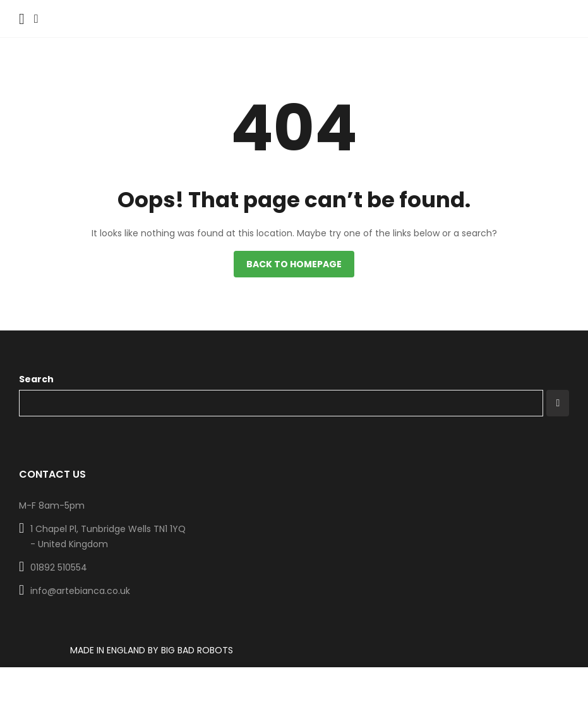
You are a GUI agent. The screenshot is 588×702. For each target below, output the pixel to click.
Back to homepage (294, 264)
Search (36, 379)
